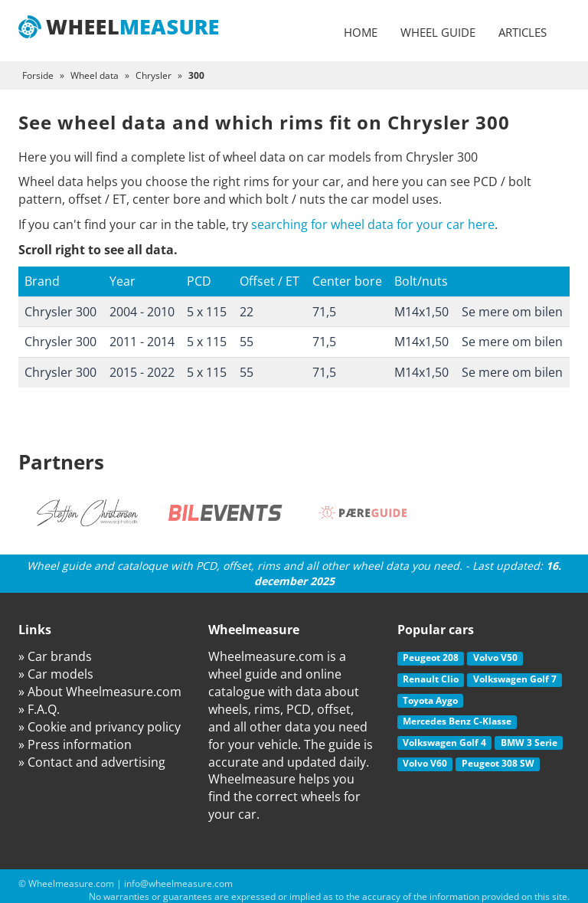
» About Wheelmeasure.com (100, 692)
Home (361, 32)
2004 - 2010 (142, 312)
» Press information (75, 744)
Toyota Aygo (430, 700)
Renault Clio (431, 679)
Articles (523, 32)
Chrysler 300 (60, 312)
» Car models (56, 674)
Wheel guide (438, 32)
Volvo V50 (495, 658)
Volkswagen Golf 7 (515, 679)
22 (247, 312)
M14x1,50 (421, 312)
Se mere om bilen (512, 312)
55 (247, 342)
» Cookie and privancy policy (100, 727)
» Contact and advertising (92, 762)
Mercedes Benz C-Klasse (457, 721)
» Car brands (55, 656)
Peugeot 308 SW (498, 763)
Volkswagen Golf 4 (444, 743)
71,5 (324, 312)
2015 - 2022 (142, 372)
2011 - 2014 (142, 342)
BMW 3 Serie (529, 743)
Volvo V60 (425, 763)
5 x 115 (207, 312)
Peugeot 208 (431, 658)
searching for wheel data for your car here (373, 224)
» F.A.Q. (39, 709)
